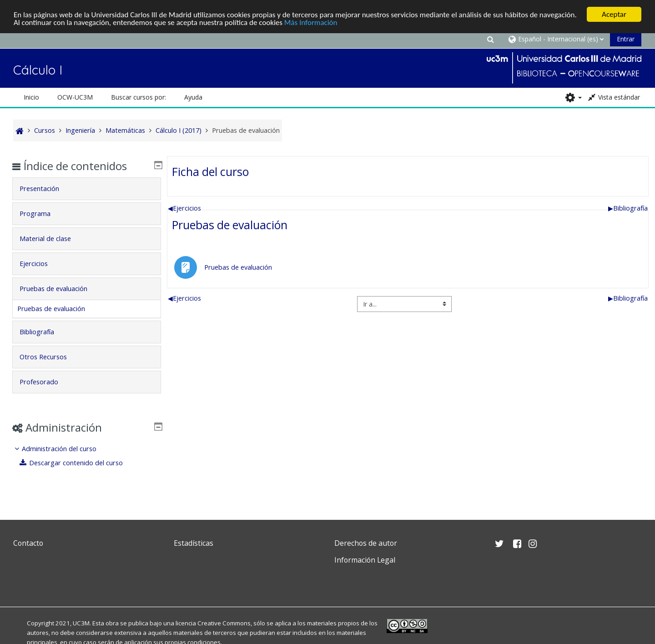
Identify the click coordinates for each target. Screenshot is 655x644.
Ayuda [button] (193, 97)
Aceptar (614, 14)
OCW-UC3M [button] (75, 97)
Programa (42, 214)
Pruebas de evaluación (230, 225)
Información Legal (365, 560)
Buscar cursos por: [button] (139, 97)
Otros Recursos (50, 357)
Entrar (626, 39)
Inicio (31, 97)
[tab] (87, 189)
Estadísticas (194, 543)
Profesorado (46, 382)
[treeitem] (87, 456)
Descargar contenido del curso (78, 463)
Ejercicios (184, 208)
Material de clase (52, 239)
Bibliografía (628, 208)
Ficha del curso (210, 171)
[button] (490, 39)
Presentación (46, 189)
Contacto (28, 543)
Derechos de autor (366, 543)
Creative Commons (224, 623)
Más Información (311, 22)
